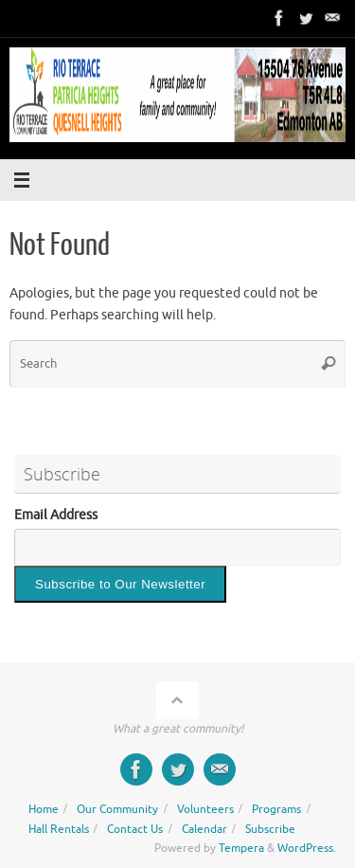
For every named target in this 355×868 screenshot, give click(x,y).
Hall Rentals (59, 829)
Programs (276, 809)
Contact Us (135, 829)
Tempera (241, 848)
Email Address (56, 515)
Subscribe (270, 829)
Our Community (117, 809)
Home (44, 809)
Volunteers (205, 809)
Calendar (204, 829)
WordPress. (307, 848)
